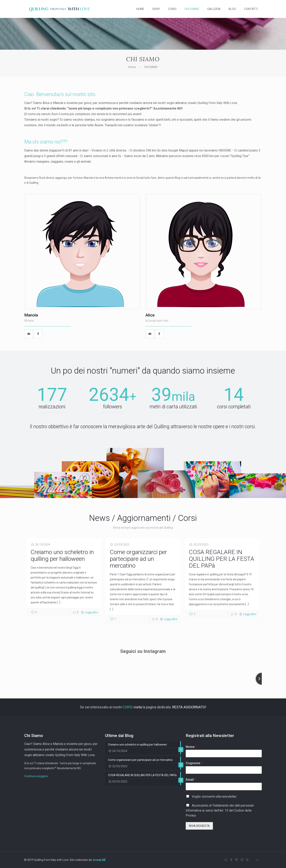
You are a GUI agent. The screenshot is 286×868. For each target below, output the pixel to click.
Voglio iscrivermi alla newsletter (214, 797)
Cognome (194, 763)
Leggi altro (92, 612)
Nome (191, 747)
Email (191, 780)
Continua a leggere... (37, 776)
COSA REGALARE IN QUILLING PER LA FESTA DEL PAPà (222, 559)
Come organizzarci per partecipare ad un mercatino (138, 559)
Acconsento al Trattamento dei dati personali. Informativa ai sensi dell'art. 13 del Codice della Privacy (220, 810)
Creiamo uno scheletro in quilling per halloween (62, 555)
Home (132, 67)
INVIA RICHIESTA (199, 826)
